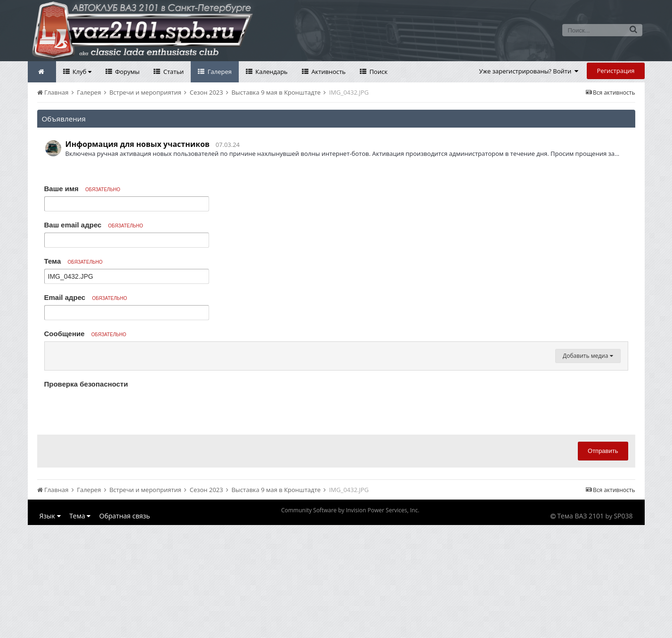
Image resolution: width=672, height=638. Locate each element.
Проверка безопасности (86, 497)
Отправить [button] (603, 564)
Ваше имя (82, 189)
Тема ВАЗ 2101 (580, 629)
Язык (50, 629)
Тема (73, 261)
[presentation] (116, 522)
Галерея (219, 72)
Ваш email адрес (94, 225)
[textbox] (336, 408)
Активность (328, 72)
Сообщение (85, 334)
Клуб (81, 72)
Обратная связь (125, 629)
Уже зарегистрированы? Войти (529, 71)
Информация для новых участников (138, 144)
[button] (53, 351)
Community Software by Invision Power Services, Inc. (350, 623)
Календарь (271, 72)
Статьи (173, 72)
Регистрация (615, 71)
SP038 (623, 629)
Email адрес (86, 297)
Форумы (127, 72)
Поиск (378, 72)
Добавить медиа (588, 469)
